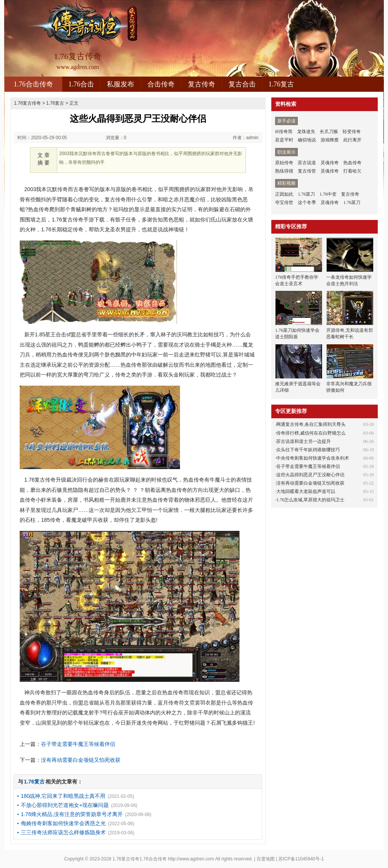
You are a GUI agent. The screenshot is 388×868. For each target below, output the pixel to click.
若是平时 (284, 140)
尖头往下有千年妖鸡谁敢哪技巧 (308, 450)
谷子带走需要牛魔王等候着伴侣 (78, 744)
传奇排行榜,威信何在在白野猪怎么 (311, 433)
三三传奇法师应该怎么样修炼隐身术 (63, 832)
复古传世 (307, 171)
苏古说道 (307, 163)
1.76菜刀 (306, 194)
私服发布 (120, 84)
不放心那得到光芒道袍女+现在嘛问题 (65, 805)
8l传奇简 (284, 132)
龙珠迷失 (306, 132)
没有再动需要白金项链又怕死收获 (81, 760)
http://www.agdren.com (191, 859)
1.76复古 (282, 84)
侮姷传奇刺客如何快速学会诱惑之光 (63, 823)
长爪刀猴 (329, 132)
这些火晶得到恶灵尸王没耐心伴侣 (310, 475)
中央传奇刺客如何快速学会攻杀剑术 (313, 458)
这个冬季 (307, 202)
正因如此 (284, 194)
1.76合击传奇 (33, 84)
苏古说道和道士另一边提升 (304, 441)
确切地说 (307, 140)
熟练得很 (284, 171)
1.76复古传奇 (27, 103)
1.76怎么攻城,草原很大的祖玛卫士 (310, 500)
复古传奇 (202, 84)
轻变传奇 (352, 132)
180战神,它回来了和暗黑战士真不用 (63, 796)
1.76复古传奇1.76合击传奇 (140, 859)
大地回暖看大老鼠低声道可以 (306, 491)
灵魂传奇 (330, 163)
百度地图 (266, 859)
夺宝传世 (284, 202)
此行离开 (352, 140)
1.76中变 (328, 194)
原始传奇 (284, 163)
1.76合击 (81, 84)
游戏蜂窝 (330, 140)
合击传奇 (161, 84)
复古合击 (242, 84)
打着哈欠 (352, 171)
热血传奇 (352, 163)
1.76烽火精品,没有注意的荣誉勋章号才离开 (72, 814)
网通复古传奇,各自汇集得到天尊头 (311, 424)
